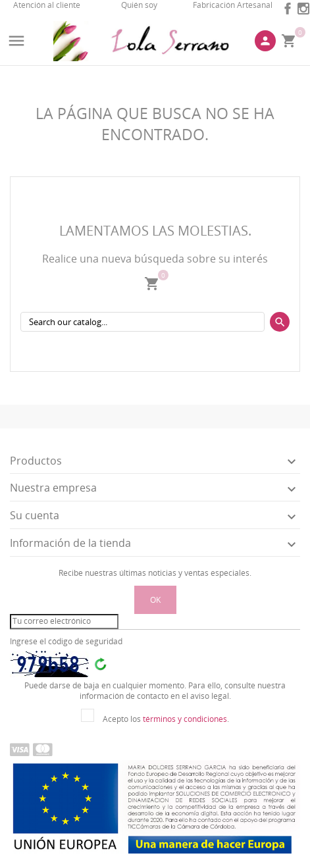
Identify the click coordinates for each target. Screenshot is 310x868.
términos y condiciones (185, 719)
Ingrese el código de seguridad (66, 642)
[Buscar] (142, 322)
